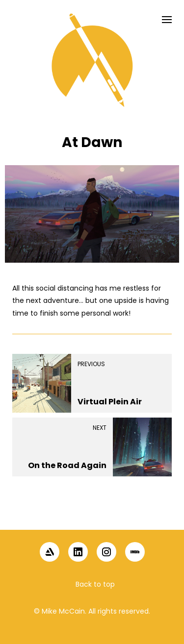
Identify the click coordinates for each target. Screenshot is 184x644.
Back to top (95, 584)
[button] (92, 513)
